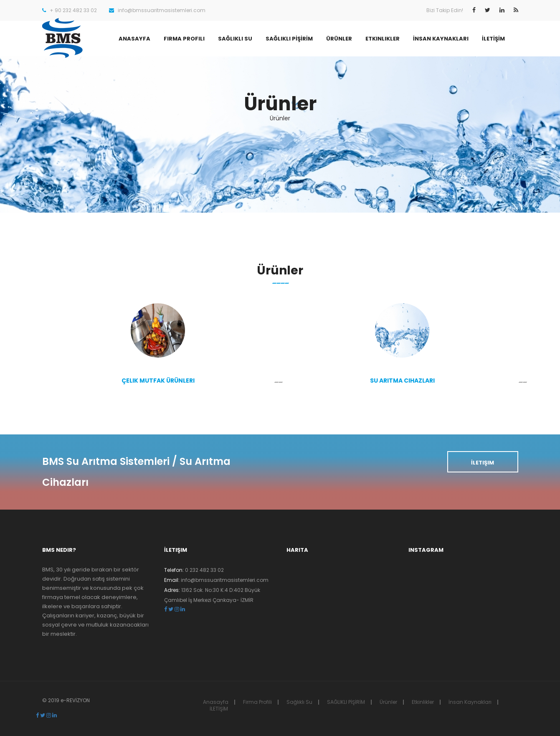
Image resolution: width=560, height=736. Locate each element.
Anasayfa (134, 39)
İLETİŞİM (493, 39)
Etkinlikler (383, 39)
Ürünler (339, 39)
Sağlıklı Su (235, 39)
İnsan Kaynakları (441, 39)
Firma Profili (184, 39)
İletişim (483, 463)
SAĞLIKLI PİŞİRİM (289, 39)
